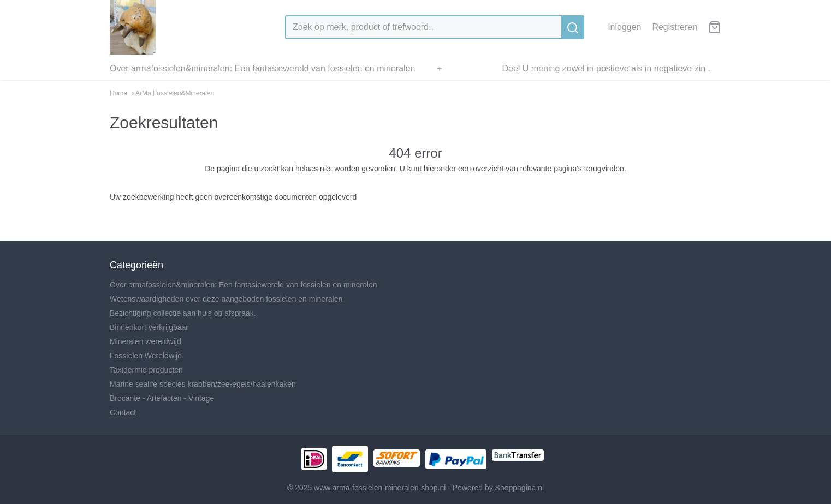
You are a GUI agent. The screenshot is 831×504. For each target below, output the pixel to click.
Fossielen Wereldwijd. (147, 356)
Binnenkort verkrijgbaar (149, 327)
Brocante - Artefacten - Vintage (162, 398)
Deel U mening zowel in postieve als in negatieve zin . (606, 68)
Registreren (675, 27)
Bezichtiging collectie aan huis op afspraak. (183, 313)
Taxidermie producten (146, 370)
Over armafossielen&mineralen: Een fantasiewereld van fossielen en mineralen (262, 68)
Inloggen (624, 27)
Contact (123, 412)
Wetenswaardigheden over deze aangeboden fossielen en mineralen (226, 299)
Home (118, 93)
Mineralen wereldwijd (146, 341)
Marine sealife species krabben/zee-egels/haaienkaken (203, 384)
